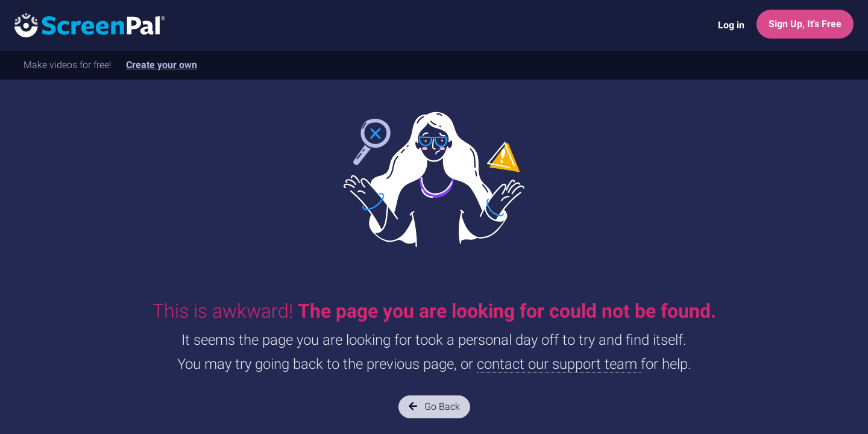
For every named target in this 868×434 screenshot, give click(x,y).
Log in (731, 25)
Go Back (434, 407)
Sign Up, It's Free (805, 24)
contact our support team (559, 364)
